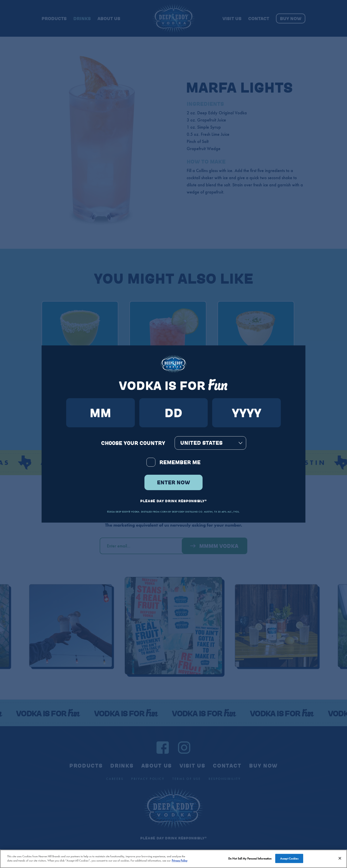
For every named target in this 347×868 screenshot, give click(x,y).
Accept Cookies (289, 861)
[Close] (340, 860)
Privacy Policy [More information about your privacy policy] (180, 863)
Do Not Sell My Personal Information (250, 861)
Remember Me (173, 462)
